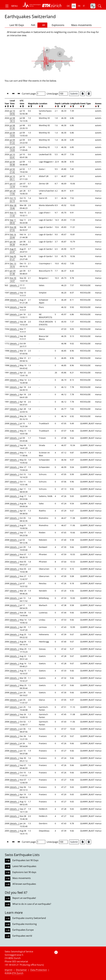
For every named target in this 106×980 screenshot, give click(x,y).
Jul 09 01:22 (12, 141)
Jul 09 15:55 (12, 134)
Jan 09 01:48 (13, 272)
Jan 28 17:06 (13, 192)
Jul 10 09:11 (12, 178)
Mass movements (80, 25)
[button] (11, 6)
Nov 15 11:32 (13, 214)
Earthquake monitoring (25, 924)
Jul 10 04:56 (12, 112)
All (42, 25)
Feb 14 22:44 (13, 236)
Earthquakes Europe (23, 930)
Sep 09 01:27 (13, 258)
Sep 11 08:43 (13, 221)
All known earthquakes (24, 884)
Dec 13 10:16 (13, 265)
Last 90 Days (15, 25)
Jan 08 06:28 (13, 243)
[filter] (8, 106)
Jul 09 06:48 (12, 163)
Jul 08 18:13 (12, 119)
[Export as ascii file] (89, 94)
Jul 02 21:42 (12, 170)
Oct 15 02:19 (13, 200)
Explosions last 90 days (24, 872)
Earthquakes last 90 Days (25, 860)
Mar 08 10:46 (13, 207)
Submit (74, 94)
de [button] (68, 6)
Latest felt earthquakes (24, 866)
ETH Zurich (18, 973)
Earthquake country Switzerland (29, 918)
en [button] (74, 6)
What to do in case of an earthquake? (32, 904)
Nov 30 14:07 (13, 279)
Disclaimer (21, 970)
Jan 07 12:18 (13, 185)
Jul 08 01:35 (12, 127)
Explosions (57, 25)
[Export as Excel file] (83, 94)
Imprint (9, 970)
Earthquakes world (22, 936)
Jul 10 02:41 (12, 156)
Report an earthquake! (24, 898)
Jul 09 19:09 (12, 149)
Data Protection (39, 970)
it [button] (84, 6)
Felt (32, 25)
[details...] (14, 285)
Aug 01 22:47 (13, 250)
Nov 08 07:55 (13, 229)
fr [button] (79, 6)
